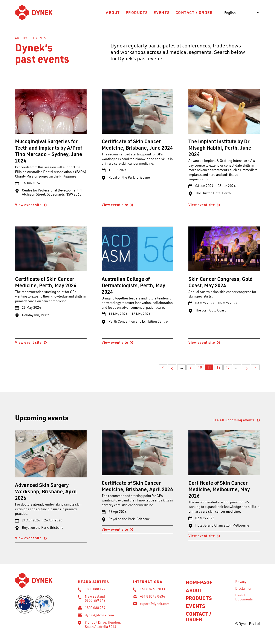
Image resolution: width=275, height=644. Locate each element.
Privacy (241, 582)
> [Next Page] (246, 367)
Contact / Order (194, 12)
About (113, 12)
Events (162, 12)
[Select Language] (242, 13)
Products (137, 12)
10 (200, 367)
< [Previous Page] (172, 367)
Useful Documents (244, 597)
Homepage (199, 582)
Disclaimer (243, 588)
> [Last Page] (255, 367)
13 (228, 367)
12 (218, 367)
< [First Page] (163, 367)
